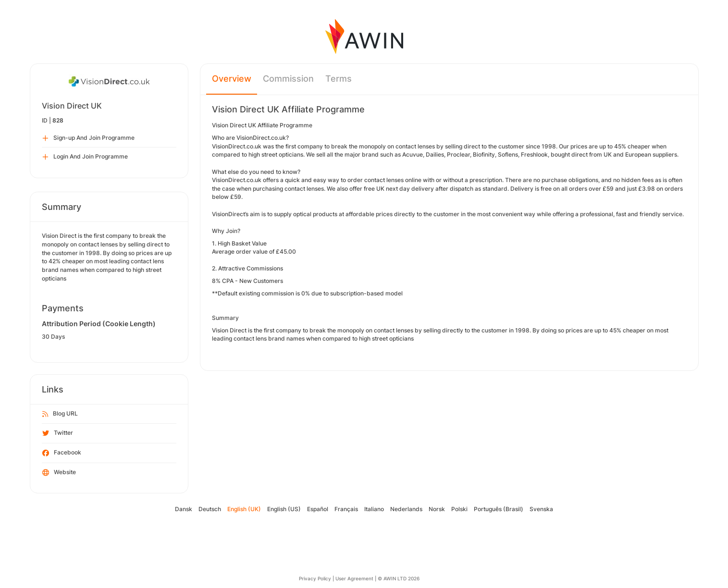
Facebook (62, 453)
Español (318, 509)
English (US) (284, 509)
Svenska (541, 509)
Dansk (184, 509)
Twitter (58, 433)
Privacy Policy (315, 578)
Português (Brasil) (499, 509)
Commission (288, 79)
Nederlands (406, 509)
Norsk (437, 509)
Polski (459, 509)
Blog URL (60, 414)
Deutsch (210, 509)
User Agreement (354, 578)
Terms (339, 79)
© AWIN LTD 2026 (399, 578)
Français (346, 509)
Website (59, 473)
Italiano (374, 509)
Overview (232, 79)
